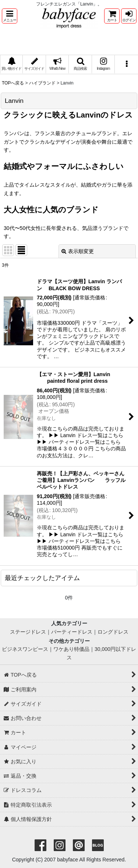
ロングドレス (113, 632)
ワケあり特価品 (71, 649)
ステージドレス (28, 632)
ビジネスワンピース (25, 649)
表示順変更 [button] (78, 251)
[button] (10, 16)
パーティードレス (72, 632)
